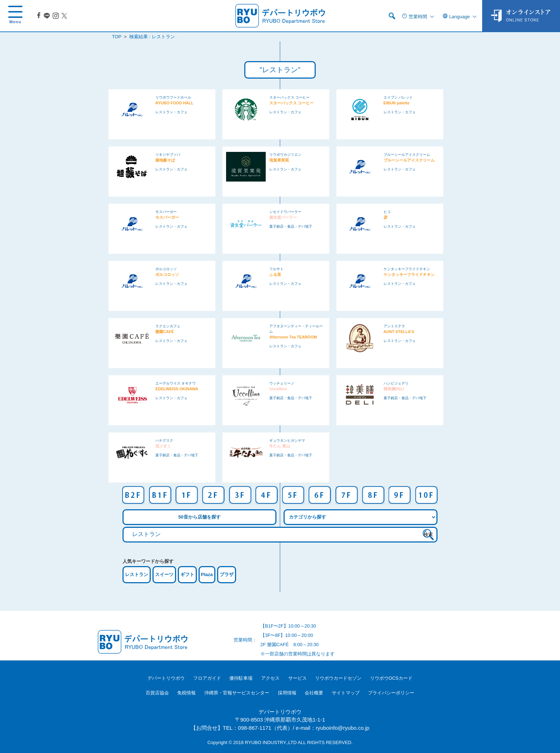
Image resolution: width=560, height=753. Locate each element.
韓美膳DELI (394, 389)
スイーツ (164, 574)
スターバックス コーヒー (289, 97)
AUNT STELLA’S (399, 332)
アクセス (270, 678)
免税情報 (186, 693)
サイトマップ (346, 693)
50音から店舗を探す (199, 517)
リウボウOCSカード (391, 678)
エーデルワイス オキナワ (176, 383)
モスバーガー (166, 212)
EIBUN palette (397, 103)
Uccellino (278, 389)
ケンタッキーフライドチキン (407, 269)
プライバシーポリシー (391, 693)
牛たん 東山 (280, 446)
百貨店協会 (157, 693)
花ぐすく (163, 446)
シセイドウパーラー (285, 212)
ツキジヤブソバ (168, 155)
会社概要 (314, 693)
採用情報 (287, 693)
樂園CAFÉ (165, 332)
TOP (117, 37)
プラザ (227, 574)
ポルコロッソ (166, 269)
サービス (297, 678)
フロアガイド (207, 678)
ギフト (187, 574)
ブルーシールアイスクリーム (407, 155)
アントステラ (394, 326)
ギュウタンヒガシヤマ (287, 440)
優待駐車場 (241, 678)
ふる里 (275, 274)
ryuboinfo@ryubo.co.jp (342, 728)
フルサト (276, 269)
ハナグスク (164, 440)
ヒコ (387, 212)
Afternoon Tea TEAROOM (293, 337)
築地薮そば (165, 160)
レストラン (137, 574)
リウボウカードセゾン (338, 678)
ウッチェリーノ (282, 383)
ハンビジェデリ (396, 383)
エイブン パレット (398, 97)
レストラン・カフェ (171, 112)
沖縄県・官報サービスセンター (237, 693)
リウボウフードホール (173, 97)
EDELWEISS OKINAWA (177, 389)
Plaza (207, 574)
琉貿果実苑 (279, 160)
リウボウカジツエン (285, 155)
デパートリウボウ (166, 678)
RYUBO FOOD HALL (174, 103)
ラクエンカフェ (168, 326)
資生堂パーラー (283, 217)
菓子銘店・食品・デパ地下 (291, 226)
